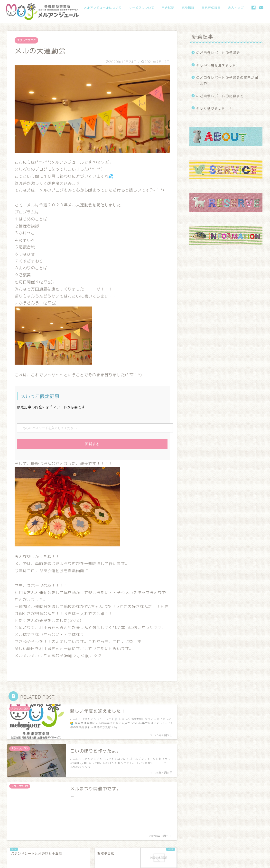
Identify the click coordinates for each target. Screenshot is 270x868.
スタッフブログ (26, 40)
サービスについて (142, 8)
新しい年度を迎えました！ (218, 65)
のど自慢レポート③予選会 (218, 53)
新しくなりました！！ (214, 108)
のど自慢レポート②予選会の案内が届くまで (227, 81)
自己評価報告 (211, 8)
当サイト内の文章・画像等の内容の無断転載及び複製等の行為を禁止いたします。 (65, 862)
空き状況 (168, 8)
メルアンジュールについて (103, 8)
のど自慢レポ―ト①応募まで (220, 96)
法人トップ (236, 8)
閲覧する (92, 444)
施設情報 (188, 8)
